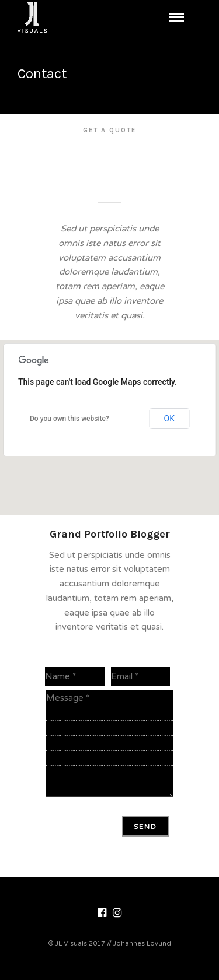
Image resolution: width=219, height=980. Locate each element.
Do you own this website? (69, 419)
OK (169, 419)
